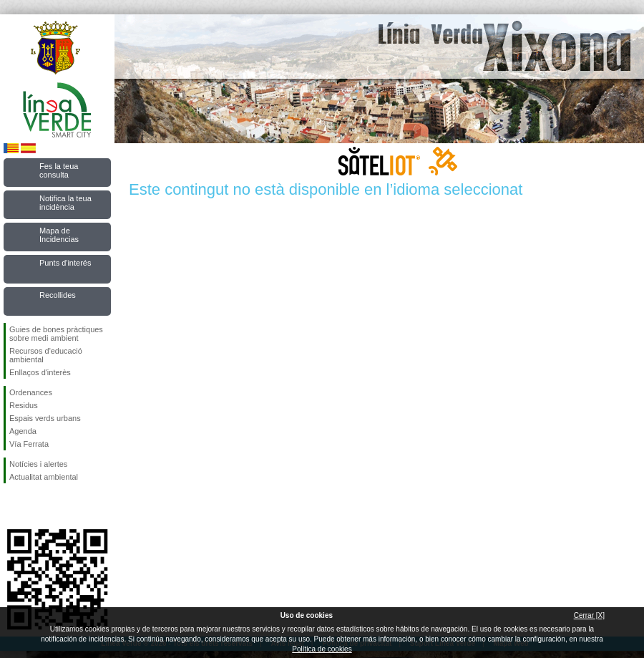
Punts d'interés (65, 263)
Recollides (58, 295)
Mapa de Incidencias (59, 235)
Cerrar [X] (589, 615)
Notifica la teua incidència (65, 203)
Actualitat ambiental (44, 477)
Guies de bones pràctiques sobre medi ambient (56, 334)
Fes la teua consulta (59, 170)
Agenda (23, 431)
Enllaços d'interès (40, 372)
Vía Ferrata (29, 444)
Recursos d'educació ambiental (46, 355)
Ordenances (31, 392)
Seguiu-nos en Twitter (36, 506)
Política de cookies (322, 649)
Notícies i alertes (38, 464)
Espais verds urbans (45, 418)
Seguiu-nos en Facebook (12, 506)
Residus (24, 405)
